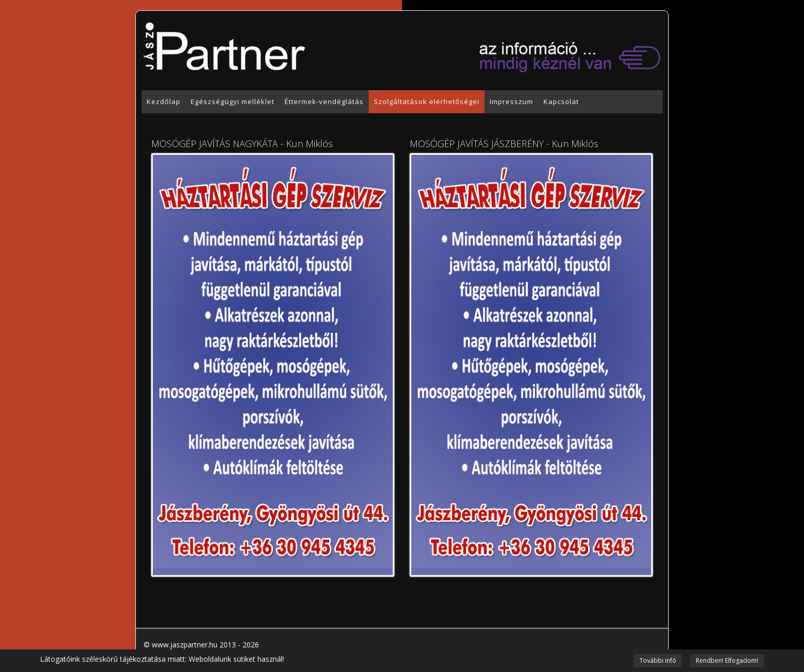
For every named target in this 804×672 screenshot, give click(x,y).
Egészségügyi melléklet (233, 101)
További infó (658, 660)
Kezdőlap (164, 101)
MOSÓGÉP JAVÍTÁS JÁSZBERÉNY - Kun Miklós (504, 144)
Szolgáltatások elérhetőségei (427, 101)
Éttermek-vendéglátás (324, 101)
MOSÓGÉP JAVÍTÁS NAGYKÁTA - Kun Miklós (242, 144)
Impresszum (511, 101)
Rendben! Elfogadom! (727, 660)
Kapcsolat (561, 101)
